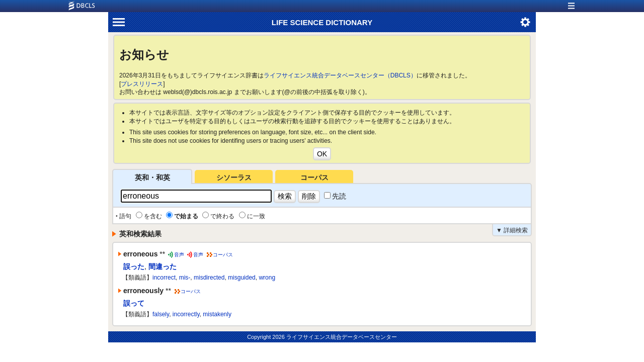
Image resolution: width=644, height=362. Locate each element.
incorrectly (186, 314)
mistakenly (217, 314)
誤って (134, 303)
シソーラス (234, 177)
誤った (134, 266)
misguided (242, 278)
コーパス (314, 177)
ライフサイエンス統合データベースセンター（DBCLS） (340, 75)
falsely (161, 314)
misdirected (209, 278)
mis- (185, 278)
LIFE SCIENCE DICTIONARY (322, 22)
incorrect (164, 278)
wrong (267, 278)
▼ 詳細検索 (512, 230)
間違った (163, 266)
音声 (179, 255)
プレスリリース (142, 84)
